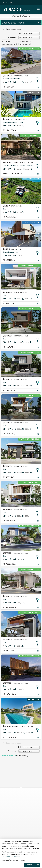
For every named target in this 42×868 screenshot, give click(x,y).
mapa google (12, 805)
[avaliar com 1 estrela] (3, 756)
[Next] (38, 61)
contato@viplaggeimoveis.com (19, 820)
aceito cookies (32, 865)
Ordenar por (13, 37)
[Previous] (4, 61)
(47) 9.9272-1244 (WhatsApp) (19, 816)
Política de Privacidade (11, 857)
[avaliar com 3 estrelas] (7, 756)
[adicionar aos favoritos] (38, 87)
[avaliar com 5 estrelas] (12, 756)
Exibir (20, 33)
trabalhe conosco (14, 824)
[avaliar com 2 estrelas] (5, 756)
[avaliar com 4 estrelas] (10, 756)
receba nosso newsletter (17, 836)
